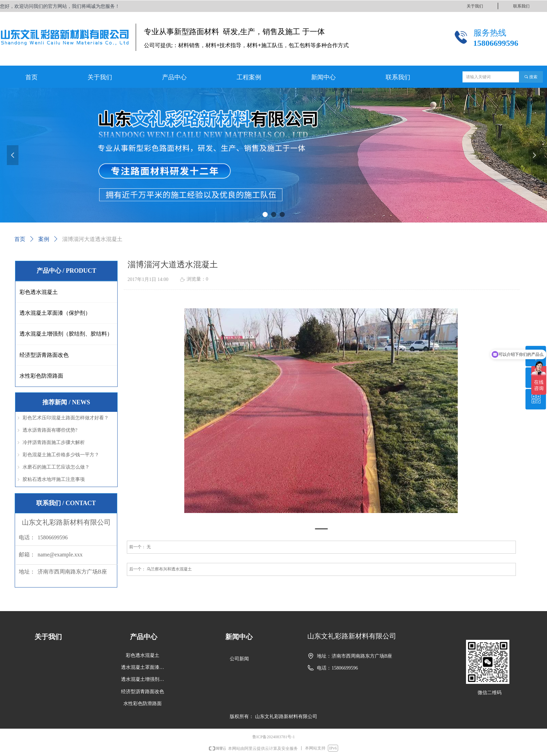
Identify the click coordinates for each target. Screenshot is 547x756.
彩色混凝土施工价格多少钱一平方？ (61, 455)
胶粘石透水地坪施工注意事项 (54, 479)
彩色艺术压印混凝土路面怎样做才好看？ (66, 418)
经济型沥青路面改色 (44, 355)
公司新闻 (239, 659)
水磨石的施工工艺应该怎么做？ (56, 467)
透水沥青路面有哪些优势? (50, 430)
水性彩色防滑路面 (41, 376)
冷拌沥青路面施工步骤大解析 (54, 442)
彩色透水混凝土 (39, 292)
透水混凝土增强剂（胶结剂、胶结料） (66, 334)
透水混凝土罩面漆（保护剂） (55, 313)
